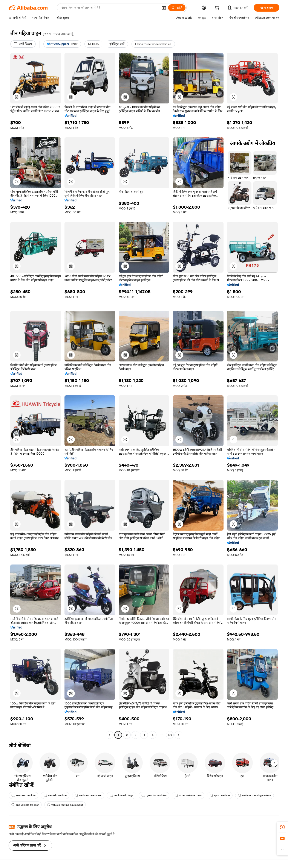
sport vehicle (220, 795)
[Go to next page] (178, 735)
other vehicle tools (188, 795)
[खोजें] (177, 8)
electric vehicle (55, 795)
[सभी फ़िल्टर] (23, 44)
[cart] (218, 8)
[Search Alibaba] (110, 8)
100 (170, 735)
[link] (282, 827)
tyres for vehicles (154, 795)
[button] (164, 8)
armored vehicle (23, 795)
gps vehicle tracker (25, 805)
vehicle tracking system (254, 795)
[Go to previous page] (110, 735)
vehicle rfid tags (121, 795)
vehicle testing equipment (65, 805)
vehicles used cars (88, 795)
